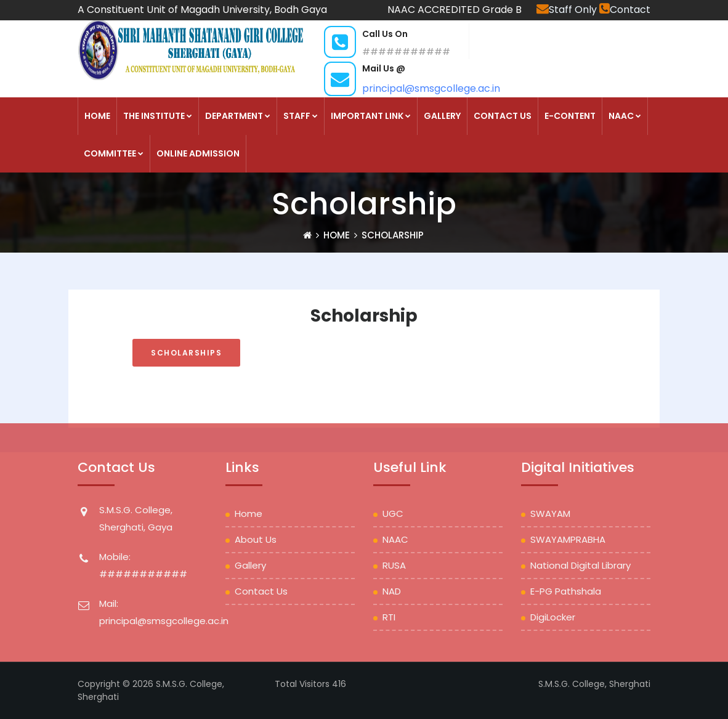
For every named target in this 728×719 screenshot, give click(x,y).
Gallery (442, 116)
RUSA (394, 565)
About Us (256, 539)
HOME (97, 116)
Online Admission (198, 153)
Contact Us (503, 116)
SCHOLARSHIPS (186, 353)
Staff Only (568, 10)
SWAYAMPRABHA (568, 539)
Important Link (371, 116)
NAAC (625, 116)
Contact (625, 10)
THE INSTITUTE (158, 116)
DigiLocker (553, 617)
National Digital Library (580, 565)
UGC (393, 514)
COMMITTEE (114, 153)
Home (337, 235)
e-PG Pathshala (566, 591)
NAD (392, 591)
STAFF (301, 116)
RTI (389, 617)
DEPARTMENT (238, 116)
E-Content (570, 116)
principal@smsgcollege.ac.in (431, 88)
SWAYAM (550, 514)
